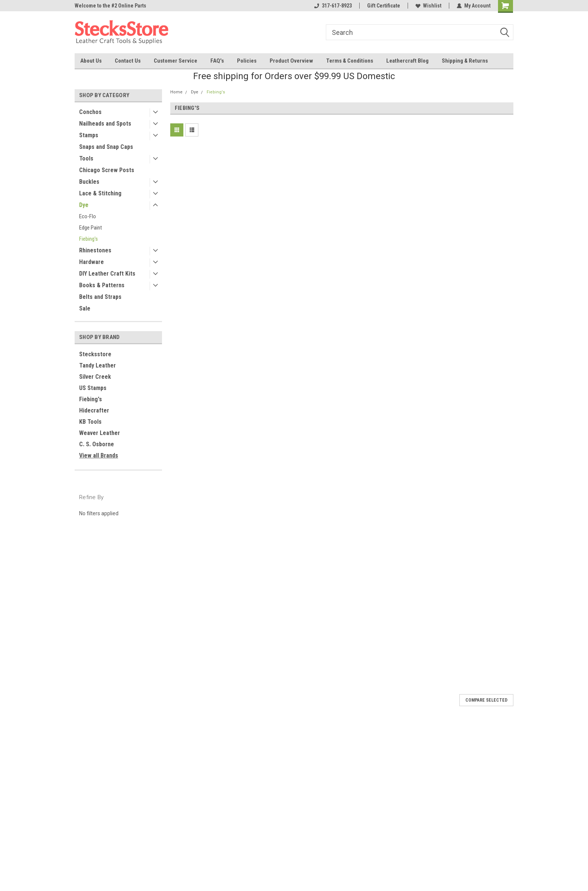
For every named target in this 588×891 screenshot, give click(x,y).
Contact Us (128, 61)
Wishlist (428, 6)
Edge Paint (91, 228)
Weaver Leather (100, 433)
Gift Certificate (384, 6)
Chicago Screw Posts (107, 170)
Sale (85, 308)
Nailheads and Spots (105, 124)
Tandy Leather (97, 365)
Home (176, 92)
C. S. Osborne (97, 444)
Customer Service (175, 61)
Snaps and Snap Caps (106, 147)
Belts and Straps (100, 297)
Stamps (89, 135)
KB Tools (90, 422)
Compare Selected (486, 700)
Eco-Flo (88, 216)
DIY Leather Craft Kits (107, 274)
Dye (84, 205)
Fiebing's (88, 239)
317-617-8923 (333, 6)
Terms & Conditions (350, 61)
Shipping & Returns (465, 61)
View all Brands (99, 455)
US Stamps (93, 388)
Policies (247, 61)
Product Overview (291, 61)
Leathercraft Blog (407, 61)
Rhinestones (95, 250)
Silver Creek (95, 377)
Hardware (91, 262)
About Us (91, 61)
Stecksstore (95, 354)
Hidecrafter (94, 410)
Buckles (89, 182)
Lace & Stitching (100, 193)
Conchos (90, 112)
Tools (86, 158)
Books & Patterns (102, 285)
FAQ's (217, 61)
